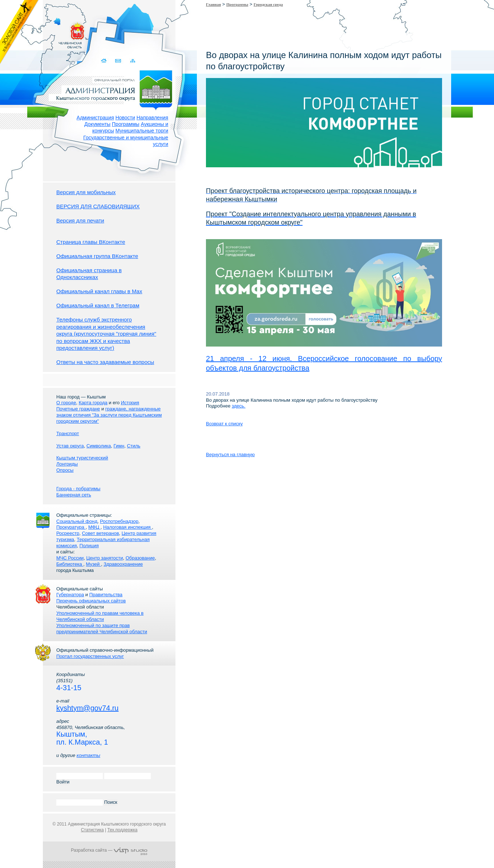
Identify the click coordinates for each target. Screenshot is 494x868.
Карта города (93, 403)
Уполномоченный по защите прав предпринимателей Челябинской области (102, 629)
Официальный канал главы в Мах (99, 291)
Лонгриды (67, 464)
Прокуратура (71, 527)
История (130, 403)
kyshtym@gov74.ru (87, 708)
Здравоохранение (123, 564)
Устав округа (70, 446)
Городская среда (268, 4)
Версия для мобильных (86, 192)
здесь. (238, 406)
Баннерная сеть (74, 495)
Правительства (106, 595)
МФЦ (94, 527)
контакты (88, 755)
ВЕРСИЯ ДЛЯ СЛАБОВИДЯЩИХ (98, 206)
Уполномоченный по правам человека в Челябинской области (100, 616)
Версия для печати (80, 220)
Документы (97, 124)
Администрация (95, 118)
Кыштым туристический (82, 458)
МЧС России (70, 558)
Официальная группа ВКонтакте (97, 256)
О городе (66, 403)
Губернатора (70, 595)
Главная (213, 4)
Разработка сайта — (109, 850)
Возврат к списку (224, 424)
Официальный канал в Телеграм (98, 305)
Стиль (133, 446)
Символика (99, 446)
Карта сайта (133, 61)
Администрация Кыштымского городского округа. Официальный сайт (113, 89)
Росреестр (68, 533)
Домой (104, 61)
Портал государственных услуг (90, 656)
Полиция (89, 546)
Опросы (65, 470)
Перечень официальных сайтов (91, 601)
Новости (125, 118)
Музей (94, 564)
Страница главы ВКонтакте (91, 242)
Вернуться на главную (230, 455)
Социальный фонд (77, 521)
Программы (126, 124)
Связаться (119, 61)
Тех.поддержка (122, 830)
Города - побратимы (78, 489)
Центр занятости (104, 558)
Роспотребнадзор (119, 521)
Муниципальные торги (142, 131)
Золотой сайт (19, 32)
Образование (140, 558)
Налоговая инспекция (127, 527)
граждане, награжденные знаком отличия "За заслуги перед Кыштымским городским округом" (109, 415)
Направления (152, 118)
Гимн (119, 446)
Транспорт (68, 433)
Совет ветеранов (100, 533)
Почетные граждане (78, 409)
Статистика (92, 830)
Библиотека (70, 564)
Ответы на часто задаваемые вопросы (105, 362)
